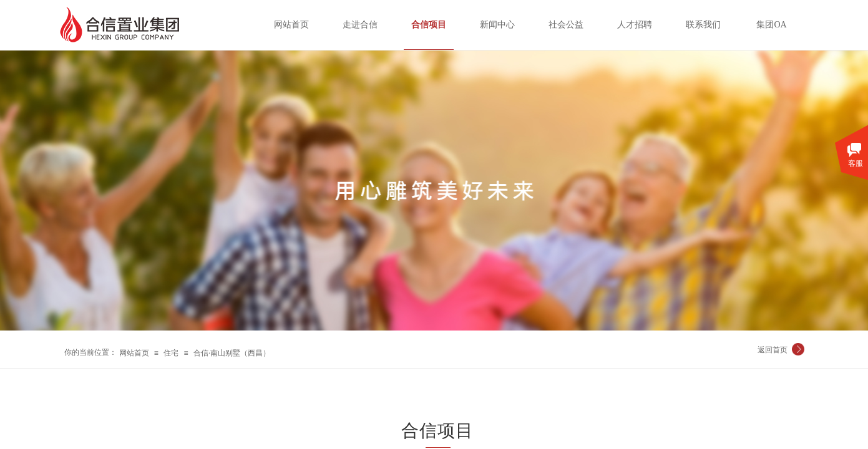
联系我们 (703, 25)
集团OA (771, 25)
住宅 (171, 353)
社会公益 (566, 25)
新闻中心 (497, 25)
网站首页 (134, 353)
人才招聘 (635, 25)
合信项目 (429, 25)
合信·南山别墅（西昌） (232, 353)
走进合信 (360, 25)
